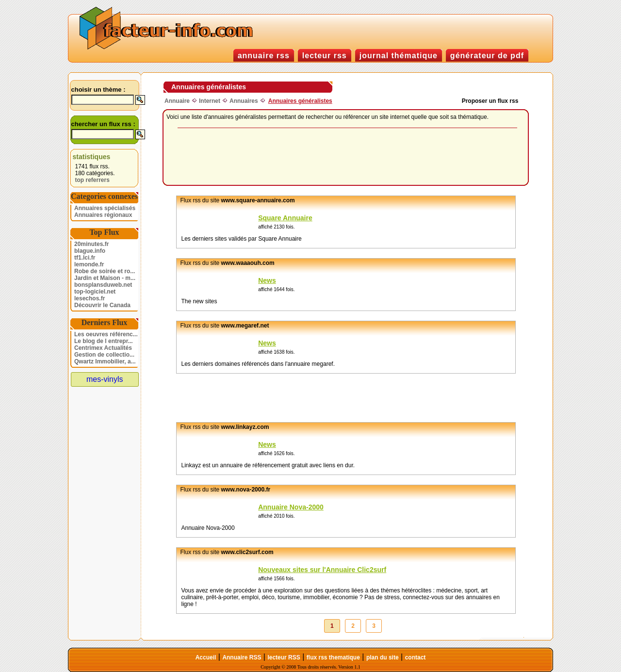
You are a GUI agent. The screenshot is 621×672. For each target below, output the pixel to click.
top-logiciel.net (95, 292)
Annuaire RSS (242, 657)
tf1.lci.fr (85, 258)
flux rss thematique (333, 657)
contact (416, 657)
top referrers (92, 180)
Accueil (206, 657)
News (267, 280)
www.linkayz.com (245, 427)
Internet (210, 101)
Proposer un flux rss (490, 101)
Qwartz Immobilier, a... (105, 361)
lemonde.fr (89, 264)
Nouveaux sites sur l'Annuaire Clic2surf (322, 570)
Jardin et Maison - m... (105, 278)
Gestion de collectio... (104, 355)
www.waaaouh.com (248, 263)
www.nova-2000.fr (246, 490)
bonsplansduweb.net (103, 285)
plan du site (383, 657)
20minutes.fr (91, 244)
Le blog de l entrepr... (104, 341)
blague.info (90, 251)
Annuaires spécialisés (105, 208)
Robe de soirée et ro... (105, 271)
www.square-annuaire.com (258, 200)
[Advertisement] (347, 157)
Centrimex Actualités (103, 348)
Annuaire (177, 101)
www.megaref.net (245, 326)
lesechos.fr (90, 298)
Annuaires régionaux (103, 215)
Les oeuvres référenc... (106, 334)
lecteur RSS (284, 657)
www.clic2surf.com (247, 552)
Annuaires (244, 101)
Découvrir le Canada (102, 305)
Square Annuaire (285, 218)
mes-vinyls (105, 379)
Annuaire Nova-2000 (291, 507)
